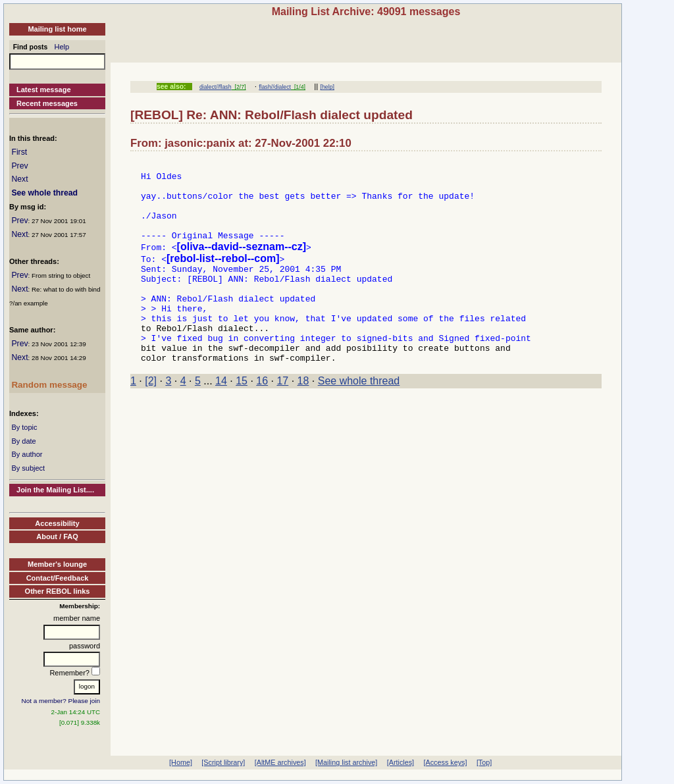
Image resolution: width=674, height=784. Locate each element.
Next (19, 179)
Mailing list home (57, 29)
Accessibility (57, 523)
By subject (28, 468)
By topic (24, 427)
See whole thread (44, 193)
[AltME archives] (280, 762)
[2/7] (239, 87)
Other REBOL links (58, 591)
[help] (327, 87)
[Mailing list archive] (346, 762)
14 (221, 416)
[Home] (181, 762)
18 (303, 416)
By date (23, 441)
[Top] (484, 762)
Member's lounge (57, 564)
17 (282, 416)
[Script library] (223, 762)
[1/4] (298, 87)
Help (62, 47)
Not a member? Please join (61, 701)
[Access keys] (445, 762)
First (19, 152)
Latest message (44, 90)
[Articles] (401, 762)
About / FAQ (57, 536)
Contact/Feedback (58, 578)
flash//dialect (275, 87)
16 (262, 416)
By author (27, 454)
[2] (151, 416)
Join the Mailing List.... (55, 490)
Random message (49, 385)
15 (242, 416)
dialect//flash (216, 87)
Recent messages (47, 103)
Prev (19, 166)
